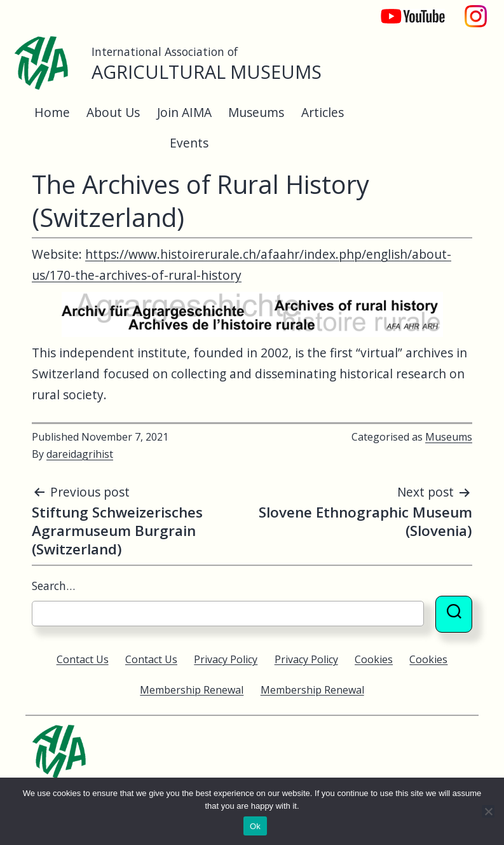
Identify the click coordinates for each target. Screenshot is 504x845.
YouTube (404, 10)
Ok (255, 826)
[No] (488, 811)
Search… (53, 586)
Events (189, 143)
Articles (323, 112)
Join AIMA (184, 112)
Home (52, 112)
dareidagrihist (80, 454)
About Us (113, 112)
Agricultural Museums (207, 72)
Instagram (476, 10)
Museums (256, 112)
